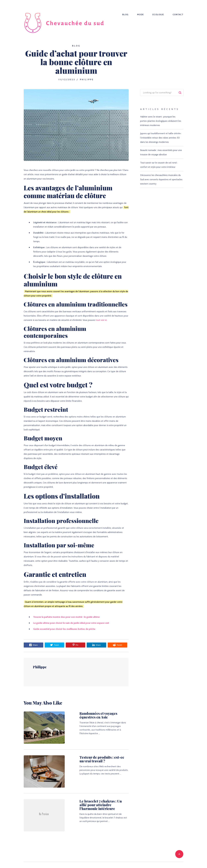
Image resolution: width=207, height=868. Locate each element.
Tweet (55, 645)
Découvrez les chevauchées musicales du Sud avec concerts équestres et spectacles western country (161, 179)
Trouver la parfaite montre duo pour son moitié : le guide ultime (66, 617)
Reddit (118, 645)
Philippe (87, 80)
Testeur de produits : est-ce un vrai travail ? (100, 759)
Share (34, 645)
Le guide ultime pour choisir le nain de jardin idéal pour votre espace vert (71, 623)
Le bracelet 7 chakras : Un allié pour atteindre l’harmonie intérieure (97, 805)
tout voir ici (101, 320)
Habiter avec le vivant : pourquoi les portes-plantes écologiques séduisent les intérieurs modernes (161, 121)
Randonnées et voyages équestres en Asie (99, 715)
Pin (75, 645)
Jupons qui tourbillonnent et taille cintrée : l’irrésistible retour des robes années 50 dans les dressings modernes (161, 138)
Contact (178, 14)
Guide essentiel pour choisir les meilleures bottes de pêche (64, 629)
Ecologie (158, 14)
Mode (141, 14)
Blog (125, 14)
